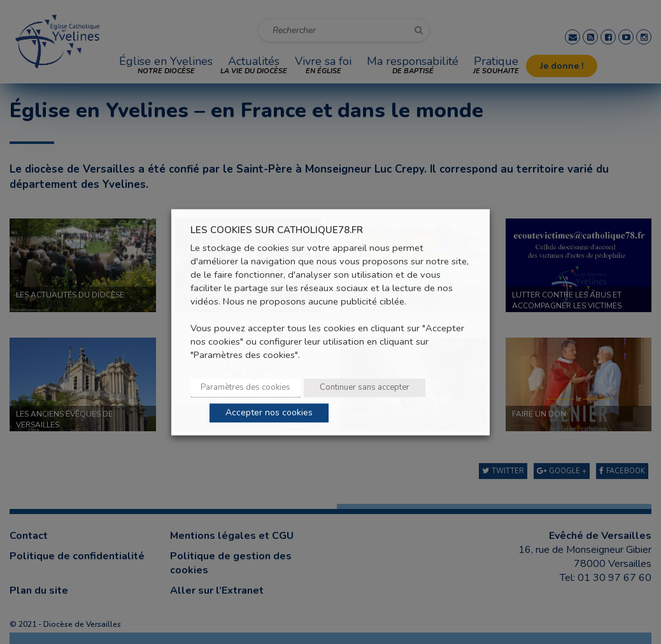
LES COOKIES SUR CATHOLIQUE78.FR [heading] (277, 230)
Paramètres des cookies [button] (245, 387)
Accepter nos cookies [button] (269, 412)
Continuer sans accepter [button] (365, 387)
